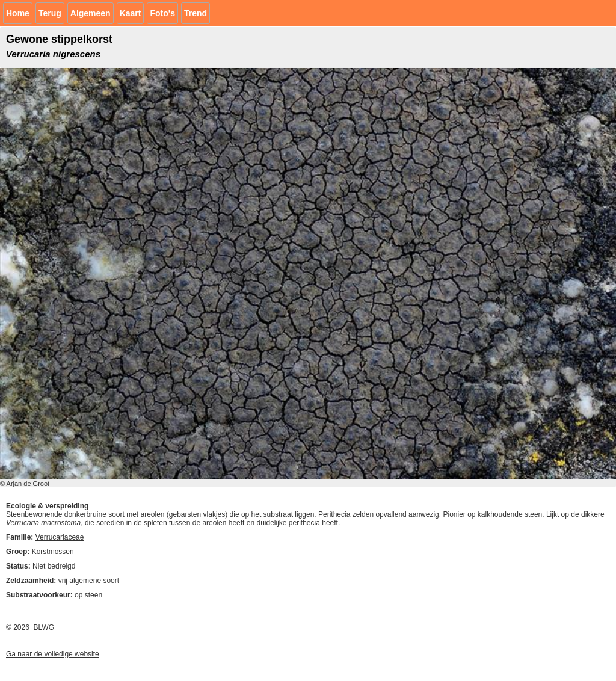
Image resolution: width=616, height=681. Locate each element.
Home (18, 13)
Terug (50, 13)
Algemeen (91, 13)
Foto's (162, 13)
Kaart (131, 13)
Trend (196, 13)
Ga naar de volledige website (53, 654)
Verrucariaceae (60, 537)
